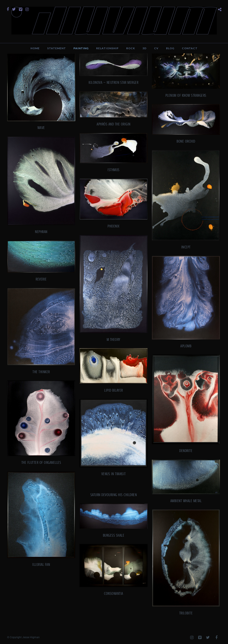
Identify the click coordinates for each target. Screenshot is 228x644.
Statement (57, 48)
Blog (170, 48)
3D (145, 48)
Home (35, 48)
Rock (131, 48)
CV (156, 48)
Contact (190, 48)
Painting (81, 48)
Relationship (107, 48)
